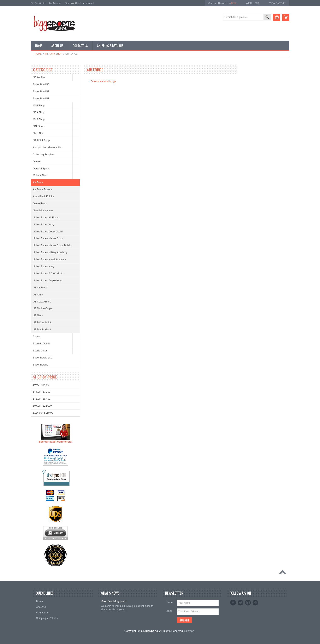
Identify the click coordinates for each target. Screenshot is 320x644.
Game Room (40, 204)
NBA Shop (39, 112)
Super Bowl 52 (41, 92)
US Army (38, 295)
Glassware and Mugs (103, 81)
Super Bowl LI (41, 365)
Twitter (241, 603)
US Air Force (40, 288)
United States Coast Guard (48, 232)
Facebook (233, 603)
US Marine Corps (42, 308)
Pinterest (248, 603)
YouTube (255, 603)
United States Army (44, 225)
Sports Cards (40, 351)
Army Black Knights (44, 196)
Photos (37, 337)
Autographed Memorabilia (47, 148)
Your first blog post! (114, 601)
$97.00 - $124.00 (42, 559)
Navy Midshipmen (43, 211)
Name (169, 602)
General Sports (41, 169)
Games (37, 162)
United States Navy (44, 267)
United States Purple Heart (48, 281)
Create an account (84, 3)
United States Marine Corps (48, 238)
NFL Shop (38, 126)
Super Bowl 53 (41, 99)
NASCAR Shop (41, 140)
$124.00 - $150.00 (43, 566)
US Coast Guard (42, 302)
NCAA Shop (40, 77)
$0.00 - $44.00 (41, 538)
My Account (55, 3)
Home (38, 54)
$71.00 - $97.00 (42, 552)
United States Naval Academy (49, 260)
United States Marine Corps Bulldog (53, 245)
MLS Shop (39, 119)
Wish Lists (252, 3)
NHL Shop (39, 133)
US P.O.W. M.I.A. (42, 323)
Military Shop (53, 54)
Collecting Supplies (43, 155)
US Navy (38, 315)
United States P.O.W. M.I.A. (48, 274)
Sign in (68, 3)
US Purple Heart (42, 330)
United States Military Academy (50, 252)
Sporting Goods (42, 344)
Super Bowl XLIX (42, 358)
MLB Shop (39, 106)
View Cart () (277, 3)
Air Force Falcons (43, 189)
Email (169, 611)
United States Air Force (46, 218)
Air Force (38, 182)
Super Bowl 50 (41, 85)
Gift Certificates (38, 3)
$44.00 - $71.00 (42, 545)
